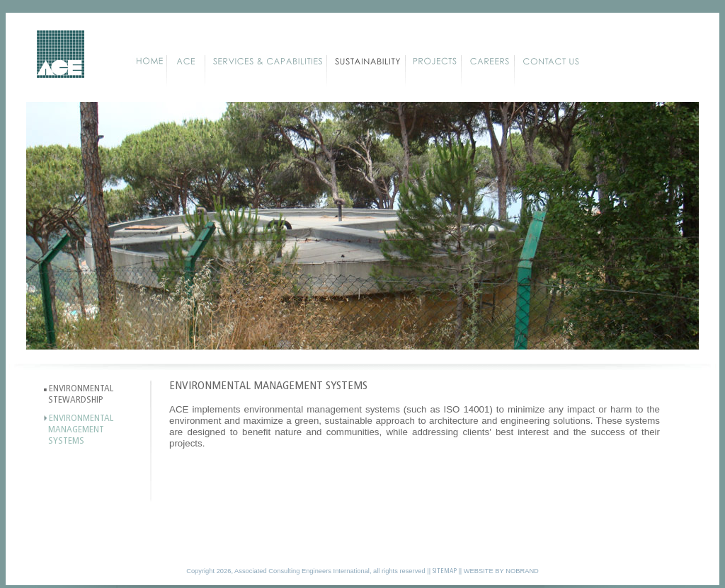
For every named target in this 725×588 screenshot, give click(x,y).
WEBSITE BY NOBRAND (501, 571)
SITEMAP (445, 571)
